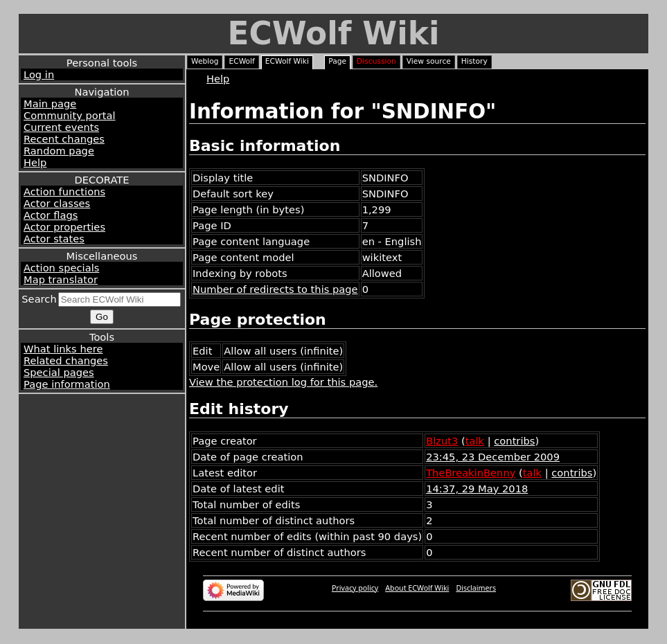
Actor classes (57, 203)
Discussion (376, 61)
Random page (59, 151)
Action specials (61, 268)
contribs (514, 441)
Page (337, 61)
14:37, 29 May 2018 (477, 489)
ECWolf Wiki (333, 34)
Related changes (66, 360)
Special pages (59, 372)
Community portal (70, 115)
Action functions (64, 191)
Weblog (205, 61)
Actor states (54, 239)
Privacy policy (355, 588)
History (474, 61)
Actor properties (64, 227)
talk (475, 441)
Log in (39, 74)
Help (35, 162)
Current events (61, 127)
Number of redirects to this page (275, 289)
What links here (63, 349)
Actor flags (51, 215)
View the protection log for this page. (283, 382)
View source (429, 61)
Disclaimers (476, 588)
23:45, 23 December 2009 (493, 457)
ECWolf (241, 61)
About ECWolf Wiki (417, 588)
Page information (67, 384)
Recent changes (64, 139)
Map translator (61, 279)
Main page (50, 104)
